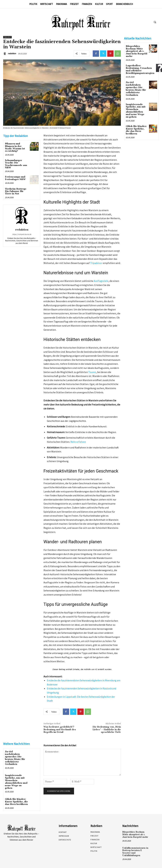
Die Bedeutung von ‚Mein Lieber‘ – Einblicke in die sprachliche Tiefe (107, 730)
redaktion (12, 53)
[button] (155, 22)
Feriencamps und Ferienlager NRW (15, 178)
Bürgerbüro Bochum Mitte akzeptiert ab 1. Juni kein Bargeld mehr (136, 51)
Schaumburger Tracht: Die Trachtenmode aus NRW (16, 164)
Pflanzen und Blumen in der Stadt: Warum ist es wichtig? (15, 147)
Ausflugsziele (101, 281)
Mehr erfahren (78, 442)
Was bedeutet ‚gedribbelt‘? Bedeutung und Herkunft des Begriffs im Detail (60, 730)
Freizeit (7, 37)
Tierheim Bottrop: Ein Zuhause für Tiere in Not (16, 191)
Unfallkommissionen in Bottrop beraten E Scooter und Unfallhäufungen (136, 847)
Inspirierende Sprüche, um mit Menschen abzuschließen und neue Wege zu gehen (16, 779)
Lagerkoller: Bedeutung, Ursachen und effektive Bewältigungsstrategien (140, 69)
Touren (92, 372)
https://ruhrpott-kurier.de (22, 234)
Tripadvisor (96, 263)
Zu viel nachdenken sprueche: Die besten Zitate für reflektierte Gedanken (16, 757)
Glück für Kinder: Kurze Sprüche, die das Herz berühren (16, 798)
